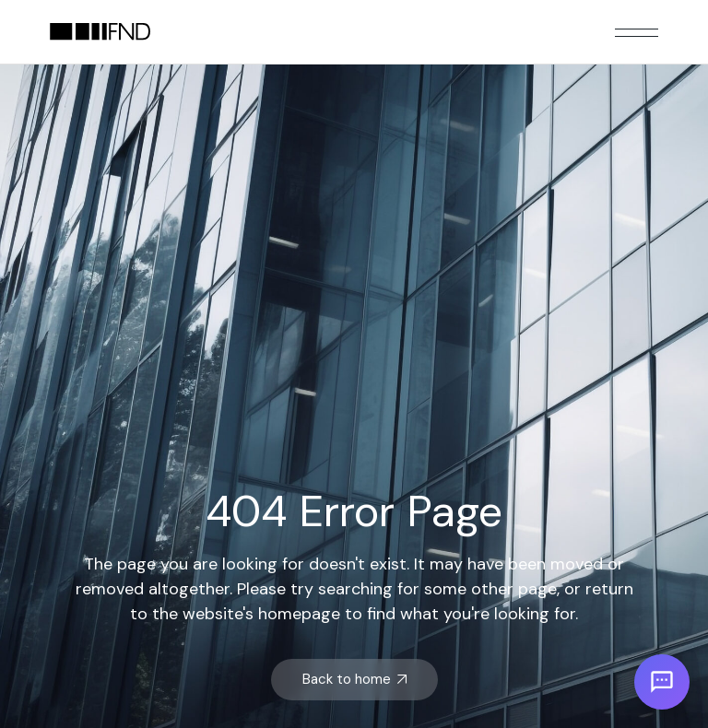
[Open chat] (662, 682)
